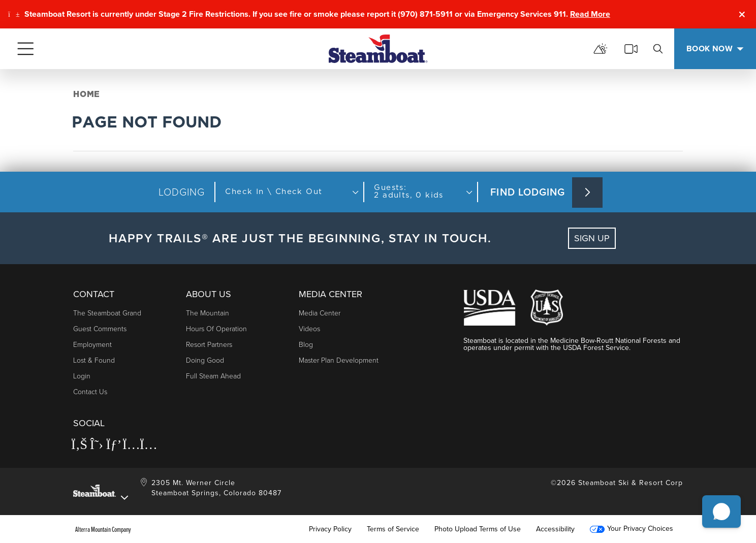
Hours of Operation (216, 329)
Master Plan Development (339, 360)
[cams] (631, 49)
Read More (590, 14)
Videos (309, 329)
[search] (658, 49)
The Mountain (208, 313)
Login (82, 376)
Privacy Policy (330, 529)
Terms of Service (393, 529)
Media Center (320, 313)
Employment (92, 345)
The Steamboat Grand (107, 313)
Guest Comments (100, 329)
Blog (306, 345)
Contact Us (90, 392)
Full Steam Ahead (213, 376)
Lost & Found (94, 360)
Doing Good (205, 360)
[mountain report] (601, 49)
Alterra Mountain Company (103, 529)
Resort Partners (209, 345)
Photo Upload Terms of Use (478, 529)
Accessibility (555, 529)
